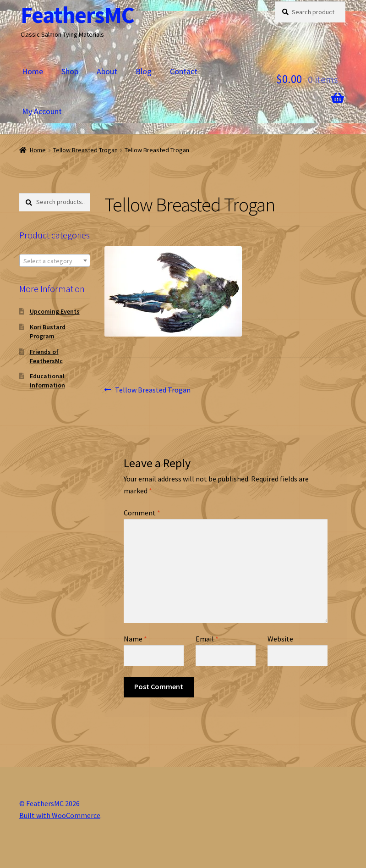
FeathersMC (77, 15)
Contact (184, 71)
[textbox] (55, 261)
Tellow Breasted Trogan (85, 150)
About (107, 71)
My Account (42, 111)
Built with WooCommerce (60, 815)
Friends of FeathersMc (46, 356)
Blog (144, 71)
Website (280, 639)
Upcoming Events (55, 311)
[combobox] (55, 260)
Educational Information (47, 381)
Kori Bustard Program (48, 332)
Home (33, 71)
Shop (70, 71)
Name (135, 639)
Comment (142, 513)
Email (207, 639)
